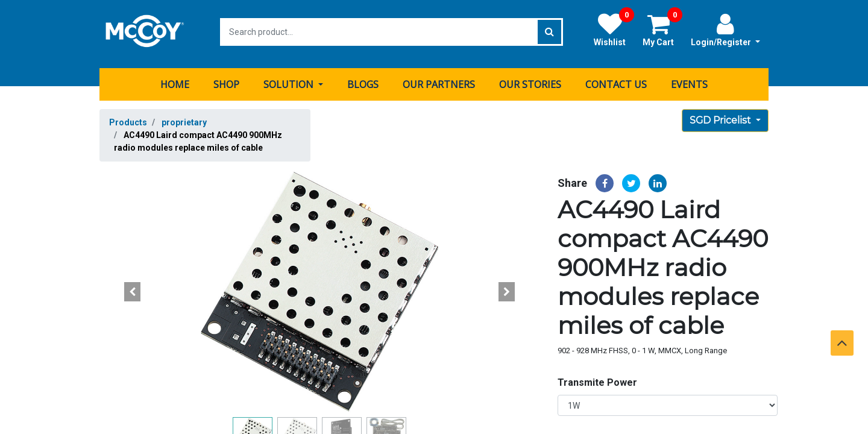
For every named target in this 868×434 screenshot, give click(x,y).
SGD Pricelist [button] (722, 116)
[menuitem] (175, 80)
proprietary (184, 118)
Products (128, 118)
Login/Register (725, 30)
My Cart (662, 30)
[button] (133, 288)
